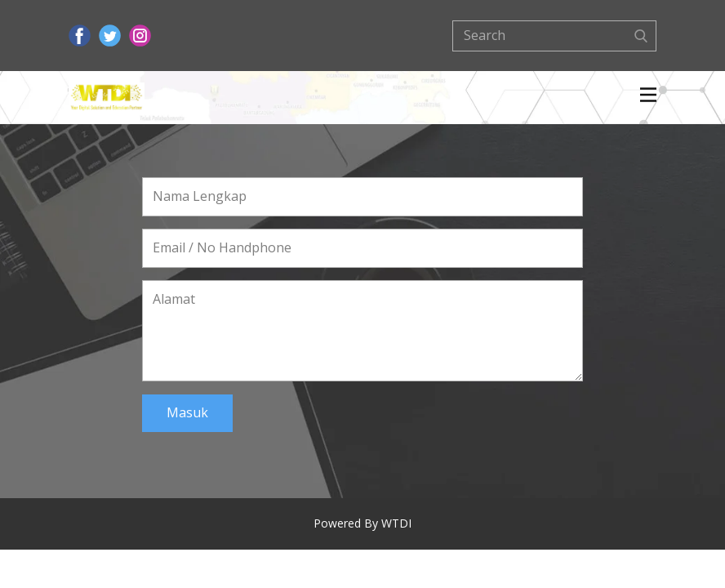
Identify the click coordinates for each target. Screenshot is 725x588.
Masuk (187, 412)
